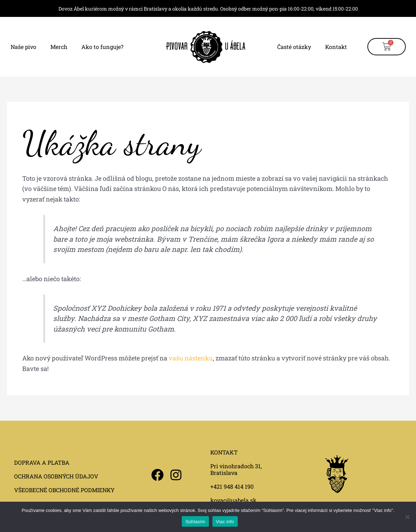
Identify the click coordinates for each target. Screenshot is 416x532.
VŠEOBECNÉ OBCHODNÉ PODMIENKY (64, 490)
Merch (59, 47)
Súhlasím (195, 522)
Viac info (225, 522)
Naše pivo (23, 47)
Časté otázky (294, 47)
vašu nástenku (191, 358)
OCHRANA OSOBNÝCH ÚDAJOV (56, 476)
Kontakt (336, 47)
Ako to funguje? (102, 47)
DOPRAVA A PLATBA (42, 462)
